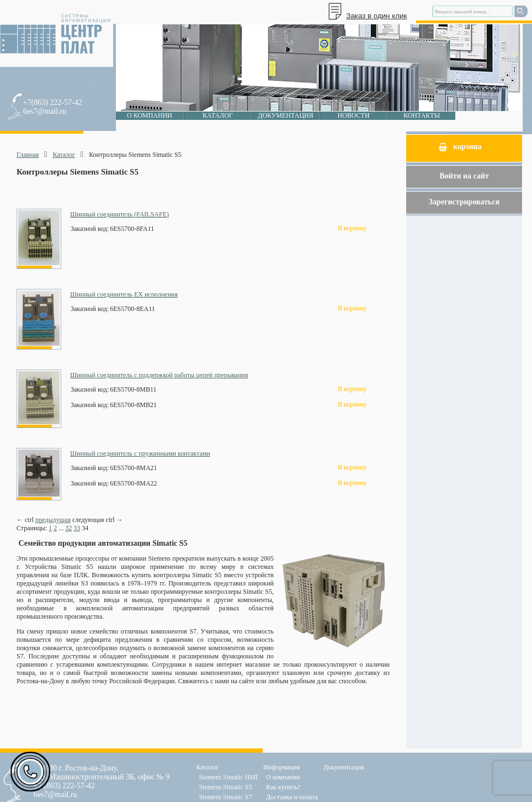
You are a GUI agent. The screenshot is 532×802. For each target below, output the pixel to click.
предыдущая (53, 520)
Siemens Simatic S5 (225, 787)
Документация (286, 115)
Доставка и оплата (292, 797)
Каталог (218, 115)
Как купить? (283, 787)
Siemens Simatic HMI (228, 777)
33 (77, 528)
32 (68, 528)
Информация (281, 767)
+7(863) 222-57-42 (53, 102)
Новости (353, 115)
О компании (150, 115)
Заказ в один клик (376, 16)
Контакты (422, 115)
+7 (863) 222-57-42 (64, 786)
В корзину (352, 228)
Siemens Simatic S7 (225, 797)
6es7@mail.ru (45, 111)
